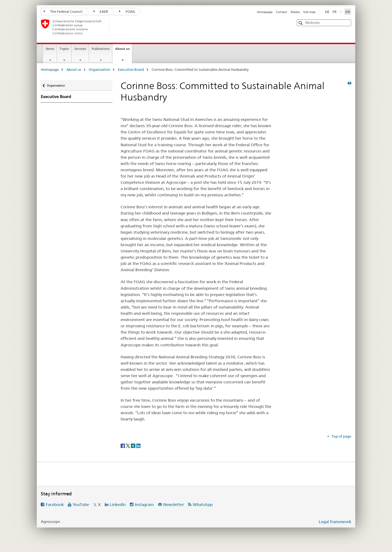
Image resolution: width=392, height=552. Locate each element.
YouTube (81, 504)
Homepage (265, 12)
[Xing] (134, 446)
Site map (309, 12)
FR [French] (334, 12)
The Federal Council (63, 11)
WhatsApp (203, 504)
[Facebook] (123, 446)
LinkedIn (118, 504)
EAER (101, 11)
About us (124, 50)
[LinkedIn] (138, 446)
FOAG (127, 11)
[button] (301, 23)
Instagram (144, 504)
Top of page (341, 436)
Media (295, 12)
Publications (101, 49)
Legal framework (335, 522)
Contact (281, 12)
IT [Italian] (342, 11)
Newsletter (174, 504)
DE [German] (327, 12)
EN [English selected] (348, 12)
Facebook (55, 504)
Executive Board (131, 69)
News (50, 49)
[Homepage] (118, 27)
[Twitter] (128, 446)
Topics (64, 49)
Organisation (99, 69)
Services (80, 49)
